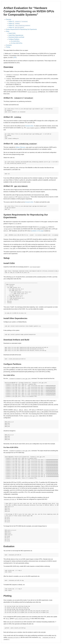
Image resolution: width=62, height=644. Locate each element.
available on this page (37, 231)
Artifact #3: (20, 25)
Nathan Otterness (20, 147)
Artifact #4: (16, 27)
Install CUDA (12, 33)
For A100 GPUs (15, 41)
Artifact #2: (14, 23)
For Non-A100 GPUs (17, 43)
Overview (9, 19)
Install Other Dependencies (16, 35)
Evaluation (9, 45)
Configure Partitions (14, 39)
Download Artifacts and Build (16, 37)
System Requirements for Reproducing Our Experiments (21, 29)
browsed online (29, 126)
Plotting (8, 47)
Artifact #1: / (18, 21)
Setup (8, 31)
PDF (15, 58)
